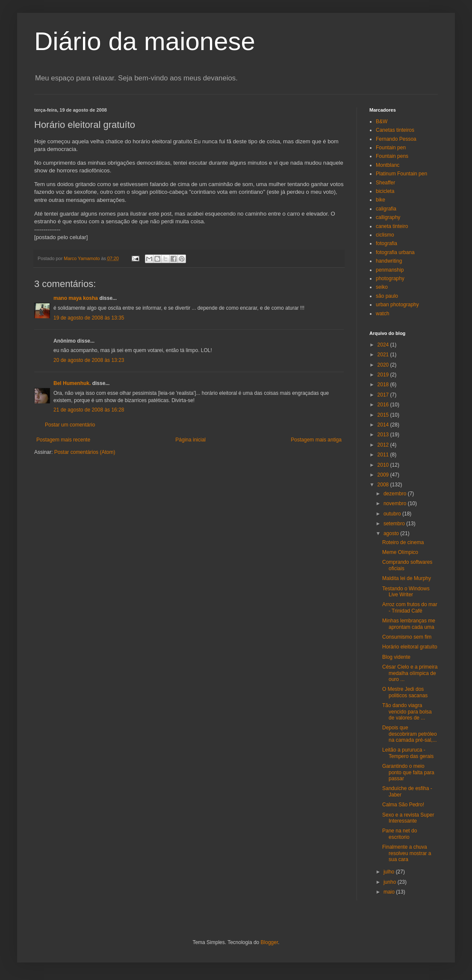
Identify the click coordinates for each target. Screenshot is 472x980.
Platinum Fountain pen (401, 174)
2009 (384, 475)
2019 (384, 375)
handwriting (389, 261)
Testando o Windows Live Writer (406, 592)
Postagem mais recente (63, 440)
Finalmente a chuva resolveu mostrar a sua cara (407, 853)
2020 (384, 365)
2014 (384, 425)
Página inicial (190, 440)
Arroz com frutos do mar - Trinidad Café (410, 607)
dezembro (396, 494)
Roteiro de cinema (403, 542)
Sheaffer (385, 183)
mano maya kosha (76, 298)
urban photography (397, 305)
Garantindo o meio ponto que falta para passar (408, 772)
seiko (382, 287)
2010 (384, 465)
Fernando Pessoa (396, 139)
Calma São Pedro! (403, 805)
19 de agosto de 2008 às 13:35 (89, 318)
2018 (384, 385)
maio (390, 892)
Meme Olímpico (400, 552)
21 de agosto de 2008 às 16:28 (89, 410)
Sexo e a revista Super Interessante (408, 818)
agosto (392, 533)
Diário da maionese (145, 41)
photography (390, 278)
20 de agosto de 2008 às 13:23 (89, 360)
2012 (384, 445)
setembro (395, 524)
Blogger (270, 942)
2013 (384, 435)
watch (382, 314)
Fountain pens (392, 156)
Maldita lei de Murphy (407, 578)
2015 (384, 415)
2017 (384, 395)
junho (391, 882)
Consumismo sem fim (407, 637)
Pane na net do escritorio (400, 834)
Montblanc (388, 165)
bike (381, 200)
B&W (382, 121)
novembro (396, 503)
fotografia (386, 243)
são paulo (387, 296)
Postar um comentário (70, 425)
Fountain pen (391, 148)
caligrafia (386, 209)
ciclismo (385, 235)
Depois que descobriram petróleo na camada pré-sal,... (410, 734)
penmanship (390, 270)
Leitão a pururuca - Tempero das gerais (408, 753)
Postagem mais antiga (316, 440)
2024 (384, 345)
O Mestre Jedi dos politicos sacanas (405, 692)
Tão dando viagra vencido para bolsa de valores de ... (407, 712)
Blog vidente (396, 657)
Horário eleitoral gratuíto (410, 647)
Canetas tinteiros (395, 130)
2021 (384, 355)
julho (390, 872)
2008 (384, 485)
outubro (393, 514)
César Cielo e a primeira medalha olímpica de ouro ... (410, 673)
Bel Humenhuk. (72, 383)
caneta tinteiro (392, 226)
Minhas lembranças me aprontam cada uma (409, 624)
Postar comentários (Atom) (85, 452)
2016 (384, 405)
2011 (384, 455)
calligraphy (388, 217)
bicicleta (385, 191)
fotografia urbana (395, 252)
